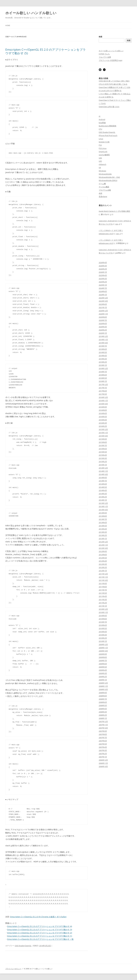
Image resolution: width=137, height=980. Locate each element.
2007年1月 (103, 757)
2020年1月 (103, 333)
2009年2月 (103, 677)
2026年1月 (103, 272)
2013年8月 (103, 516)
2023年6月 (103, 304)
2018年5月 (103, 378)
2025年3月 (103, 279)
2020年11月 (103, 314)
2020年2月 (103, 330)
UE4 (100, 158)
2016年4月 (103, 420)
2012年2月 (103, 567)
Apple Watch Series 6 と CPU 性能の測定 (114, 211)
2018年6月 (103, 375)
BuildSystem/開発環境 (107, 126)
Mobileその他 (104, 142)
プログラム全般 (105, 190)
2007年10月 (103, 728)
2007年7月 (103, 738)
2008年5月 (103, 705)
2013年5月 (103, 526)
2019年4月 (103, 356)
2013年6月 (103, 522)
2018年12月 (103, 368)
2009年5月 (103, 667)
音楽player (103, 196)
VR (100, 168)
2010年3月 (103, 635)
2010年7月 (103, 622)
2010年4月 (103, 632)
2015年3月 (103, 458)
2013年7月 (103, 519)
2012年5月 (103, 558)
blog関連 (102, 123)
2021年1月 (103, 307)
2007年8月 (103, 734)
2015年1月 (103, 465)
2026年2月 (103, 269)
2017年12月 (103, 384)
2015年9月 (103, 439)
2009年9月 (103, 654)
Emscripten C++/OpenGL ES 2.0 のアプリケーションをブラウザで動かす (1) (40, 936)
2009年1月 (103, 680)
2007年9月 (103, 731)
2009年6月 (103, 664)
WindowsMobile (105, 174)
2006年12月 (103, 760)
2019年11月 (103, 340)
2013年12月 (103, 503)
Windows (102, 171)
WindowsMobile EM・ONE (109, 177)
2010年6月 (103, 625)
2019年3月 (103, 359)
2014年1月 (103, 500)
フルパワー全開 (105, 57)
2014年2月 (103, 497)
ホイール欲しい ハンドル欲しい (31, 13)
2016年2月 (103, 426)
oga (117, 224)
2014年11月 (103, 471)
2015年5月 (103, 452)
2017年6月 (103, 391)
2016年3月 (103, 423)
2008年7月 (103, 699)
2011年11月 (103, 577)
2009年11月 (103, 648)
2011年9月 (103, 583)
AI (100, 116)
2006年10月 (103, 766)
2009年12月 (103, 644)
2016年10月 (103, 404)
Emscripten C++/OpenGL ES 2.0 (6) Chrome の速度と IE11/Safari (38, 917)
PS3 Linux (103, 148)
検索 (100, 37)
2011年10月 (103, 580)
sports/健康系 (104, 155)
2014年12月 (103, 468)
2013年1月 (103, 539)
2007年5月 (103, 744)
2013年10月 (103, 510)
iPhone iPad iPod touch (108, 135)
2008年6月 (103, 702)
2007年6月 (103, 741)
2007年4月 (103, 747)
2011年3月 (103, 600)
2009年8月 (103, 657)
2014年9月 (103, 478)
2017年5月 (103, 394)
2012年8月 (103, 555)
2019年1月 (103, 365)
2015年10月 (103, 436)
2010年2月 (103, 638)
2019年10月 (103, 343)
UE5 (100, 161)
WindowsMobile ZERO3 (108, 180)
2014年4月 (103, 490)
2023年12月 (103, 298)
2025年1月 (103, 285)
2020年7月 (103, 320)
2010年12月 (103, 609)
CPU (100, 129)
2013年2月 (103, 535)
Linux (101, 139)
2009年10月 (103, 651)
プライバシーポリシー (13, 969)
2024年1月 (103, 295)
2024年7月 (103, 288)
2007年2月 (103, 754)
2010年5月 (103, 628)
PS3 (100, 145)
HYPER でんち (104, 54)
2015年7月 (103, 445)
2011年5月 (103, 593)
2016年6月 (103, 413)
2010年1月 (103, 641)
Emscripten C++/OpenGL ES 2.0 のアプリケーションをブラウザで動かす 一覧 (40, 939)
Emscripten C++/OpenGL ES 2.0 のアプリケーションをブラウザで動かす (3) (40, 930)
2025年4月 (103, 275)
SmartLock (103, 152)
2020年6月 (103, 324)
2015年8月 (103, 442)
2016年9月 (103, 407)
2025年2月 (103, 282)
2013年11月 (103, 506)
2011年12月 (103, 574)
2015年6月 (103, 449)
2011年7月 (103, 590)
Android (102, 119)
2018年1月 (103, 381)
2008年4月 (103, 709)
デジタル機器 (104, 187)
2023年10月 (103, 301)
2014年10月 (103, 474)
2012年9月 (103, 551)
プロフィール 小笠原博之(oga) (111, 60)
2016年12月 (103, 397)
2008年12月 (103, 683)
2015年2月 (103, 462)
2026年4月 (103, 263)
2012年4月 (103, 561)
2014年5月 (103, 487)
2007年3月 (103, 750)
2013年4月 (103, 529)
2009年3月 (103, 673)
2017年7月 (103, 388)
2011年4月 (103, 596)
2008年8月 (103, 696)
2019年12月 (103, 336)
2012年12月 (103, 542)
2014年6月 (103, 484)
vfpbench (102, 164)
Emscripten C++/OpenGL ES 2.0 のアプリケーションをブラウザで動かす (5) (46, 51)
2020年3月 (103, 327)
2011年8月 (103, 587)
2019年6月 (103, 349)
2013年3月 (103, 532)
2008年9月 (103, 693)
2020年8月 (103, 317)
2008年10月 (103, 689)
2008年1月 (103, 718)
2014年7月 (103, 481)
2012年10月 (103, 548)
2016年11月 (103, 401)
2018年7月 (103, 372)
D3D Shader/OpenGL (23, 946)
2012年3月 (103, 564)
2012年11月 (103, 545)
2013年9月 (103, 513)
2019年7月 (103, 346)
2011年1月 (103, 606)
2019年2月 (103, 362)
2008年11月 (103, 686)
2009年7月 (103, 661)
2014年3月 (103, 494)
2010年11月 (103, 612)
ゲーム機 (102, 184)
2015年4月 (103, 455)
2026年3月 (103, 266)
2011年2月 (103, 603)
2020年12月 (103, 311)
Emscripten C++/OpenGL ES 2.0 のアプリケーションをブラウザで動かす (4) (40, 926)
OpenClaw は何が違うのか (109, 107)
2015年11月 (103, 433)
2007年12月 (103, 721)
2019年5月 (103, 352)
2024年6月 (103, 291)
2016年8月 (103, 410)
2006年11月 (103, 763)
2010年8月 (103, 619)
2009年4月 (103, 670)
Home (8, 25)
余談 (100, 193)
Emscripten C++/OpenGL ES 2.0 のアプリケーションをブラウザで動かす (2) (40, 933)
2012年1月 (103, 571)
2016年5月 (103, 417)
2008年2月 (103, 715)
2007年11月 (103, 725)
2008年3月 (103, 712)
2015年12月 (103, 429)
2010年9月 (103, 616)
